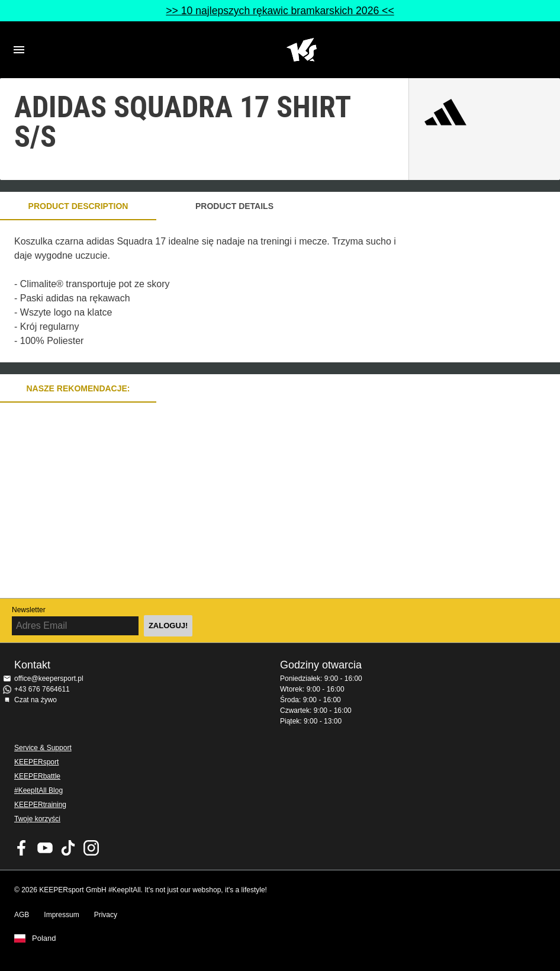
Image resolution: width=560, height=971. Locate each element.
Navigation (19, 50)
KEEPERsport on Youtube (45, 848)
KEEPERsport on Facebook (22, 848)
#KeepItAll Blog (38, 790)
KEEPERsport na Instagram (91, 848)
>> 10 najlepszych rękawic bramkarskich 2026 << (280, 11)
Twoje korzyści (37, 819)
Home (301, 50)
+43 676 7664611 (42, 689)
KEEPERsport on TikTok (68, 848)
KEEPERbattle (37, 776)
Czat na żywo (36, 700)
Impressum (61, 915)
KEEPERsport (36, 762)
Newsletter (29, 610)
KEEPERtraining (40, 805)
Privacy (106, 915)
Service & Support (43, 748)
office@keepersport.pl (49, 679)
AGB (22, 915)
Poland (44, 938)
